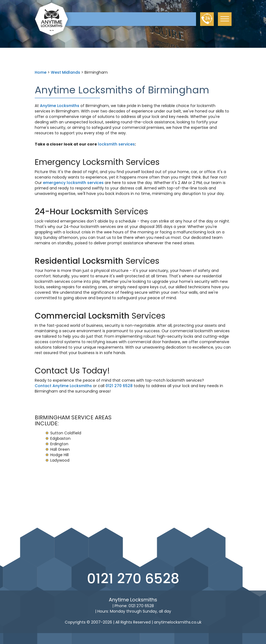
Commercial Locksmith (82, 316)
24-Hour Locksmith (73, 212)
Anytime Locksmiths (60, 106)
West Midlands (65, 72)
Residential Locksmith (79, 261)
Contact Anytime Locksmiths (63, 386)
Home (41, 72)
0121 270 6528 (119, 386)
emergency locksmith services (73, 183)
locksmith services (116, 144)
